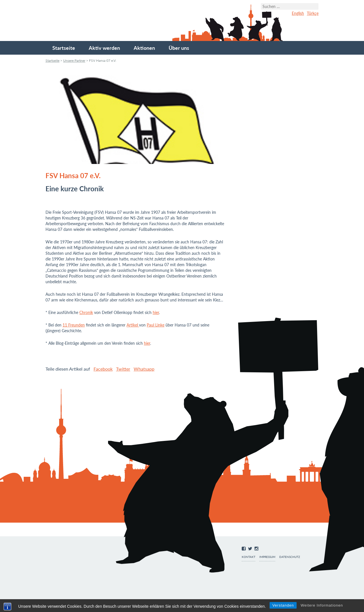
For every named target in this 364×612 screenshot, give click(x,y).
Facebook (103, 369)
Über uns (179, 48)
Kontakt (249, 557)
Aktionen (144, 48)
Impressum (267, 557)
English (298, 13)
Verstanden (283, 605)
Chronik (86, 312)
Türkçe (313, 13)
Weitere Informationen (322, 605)
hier (156, 312)
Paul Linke (156, 325)
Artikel (133, 325)
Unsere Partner (74, 60)
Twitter (123, 369)
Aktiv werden (104, 48)
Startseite (64, 48)
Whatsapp (144, 369)
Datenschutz (290, 557)
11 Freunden (74, 325)
